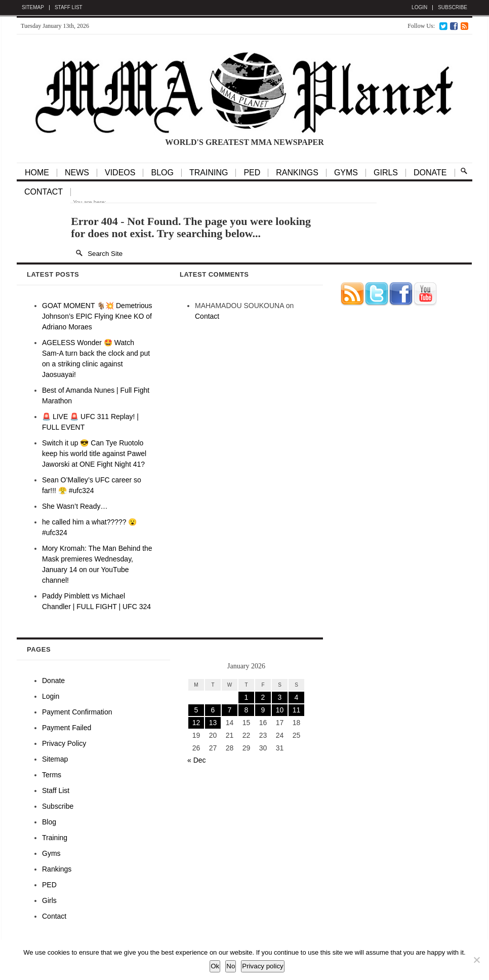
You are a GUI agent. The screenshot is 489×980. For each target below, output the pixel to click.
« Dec (197, 760)
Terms (52, 775)
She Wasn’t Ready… (75, 506)
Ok (215, 966)
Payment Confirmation (77, 712)
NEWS (77, 173)
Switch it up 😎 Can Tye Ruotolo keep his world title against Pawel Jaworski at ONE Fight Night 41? (94, 454)
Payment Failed (67, 728)
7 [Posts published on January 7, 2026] (230, 710)
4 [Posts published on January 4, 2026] (297, 697)
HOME (37, 173)
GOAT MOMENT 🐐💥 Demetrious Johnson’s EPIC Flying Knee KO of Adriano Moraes (97, 316)
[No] (476, 960)
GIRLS (386, 173)
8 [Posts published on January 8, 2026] (247, 710)
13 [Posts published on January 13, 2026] (213, 723)
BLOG (162, 173)
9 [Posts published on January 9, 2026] (263, 710)
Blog (49, 822)
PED (252, 173)
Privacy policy (262, 966)
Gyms (346, 173)
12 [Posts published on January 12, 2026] (196, 723)
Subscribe (453, 8)
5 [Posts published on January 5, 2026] (196, 710)
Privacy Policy (64, 743)
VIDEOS (120, 173)
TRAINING (209, 173)
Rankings (297, 173)
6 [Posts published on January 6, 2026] (213, 710)
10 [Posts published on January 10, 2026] (280, 710)
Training (55, 838)
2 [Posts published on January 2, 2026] (263, 697)
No (231, 966)
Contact (44, 192)
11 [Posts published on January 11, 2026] (297, 710)
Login (419, 8)
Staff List (69, 8)
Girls (49, 900)
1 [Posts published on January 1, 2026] (247, 697)
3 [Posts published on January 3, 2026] (280, 697)
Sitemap (33, 8)
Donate (430, 173)
